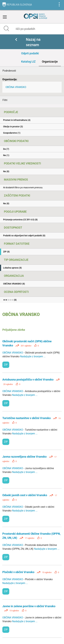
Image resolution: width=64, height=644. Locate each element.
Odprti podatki (30, 53)
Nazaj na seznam (33, 42)
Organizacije (50, 62)
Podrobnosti (9, 71)
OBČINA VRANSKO (16, 87)
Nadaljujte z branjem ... (33, 356)
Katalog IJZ (28, 62)
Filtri (5, 100)
